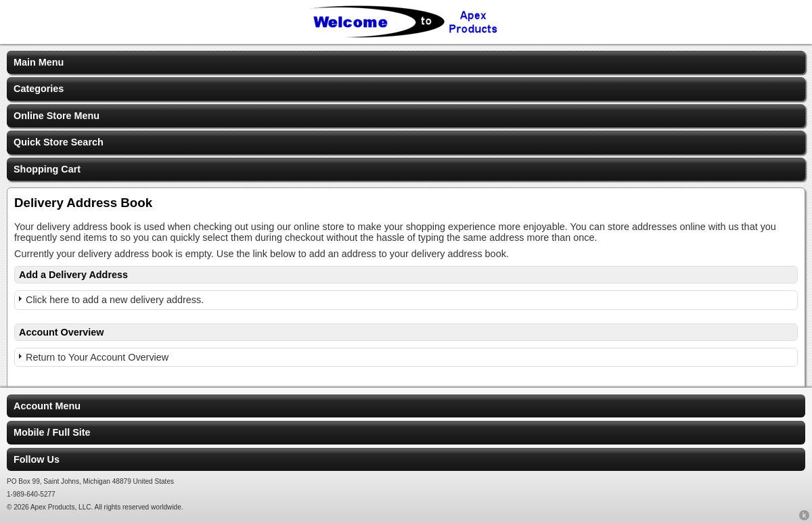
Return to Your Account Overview (97, 357)
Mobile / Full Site (52, 432)
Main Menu (39, 62)
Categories (39, 89)
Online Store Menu (57, 116)
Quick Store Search (59, 142)
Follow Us (37, 459)
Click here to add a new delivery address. (115, 300)
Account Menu (47, 406)
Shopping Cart (47, 169)
